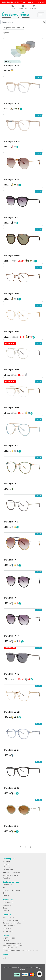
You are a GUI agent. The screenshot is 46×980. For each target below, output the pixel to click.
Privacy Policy (8, 870)
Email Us (6, 941)
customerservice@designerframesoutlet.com (21, 951)
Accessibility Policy (10, 875)
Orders (6, 908)
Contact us (7, 885)
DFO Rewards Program (12, 890)
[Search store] (23, 22)
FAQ (5, 887)
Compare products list (12, 923)
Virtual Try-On (8, 931)
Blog (5, 893)
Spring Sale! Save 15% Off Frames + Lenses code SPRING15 (23, 2)
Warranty (7, 867)
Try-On (39, 77)
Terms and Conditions (11, 872)
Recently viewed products (13, 920)
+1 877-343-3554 (10, 938)
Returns (6, 864)
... (35, 847)
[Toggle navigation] (41, 15)
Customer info (9, 902)
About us (7, 878)
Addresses (7, 905)
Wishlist (6, 911)
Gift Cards (7, 928)
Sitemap (6, 896)
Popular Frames (9, 926)
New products (8, 917)
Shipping (6, 861)
